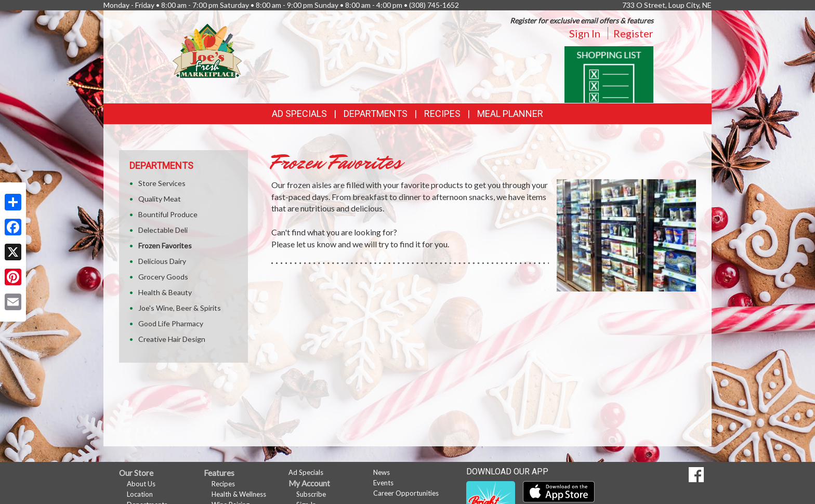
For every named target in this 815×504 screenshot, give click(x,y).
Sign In (585, 33)
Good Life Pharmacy (171, 323)
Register (633, 33)
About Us (141, 484)
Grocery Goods (163, 277)
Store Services (162, 183)
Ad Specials (299, 114)
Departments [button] (376, 114)
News (382, 472)
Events (383, 483)
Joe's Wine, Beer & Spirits (180, 308)
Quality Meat (160, 199)
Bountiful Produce (168, 214)
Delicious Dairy (162, 261)
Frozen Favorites (165, 246)
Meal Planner (510, 114)
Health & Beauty (165, 292)
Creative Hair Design (172, 339)
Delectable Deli (163, 230)
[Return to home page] (207, 50)
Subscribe (311, 494)
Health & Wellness (239, 494)
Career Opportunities (406, 493)
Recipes (442, 114)
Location (140, 494)
